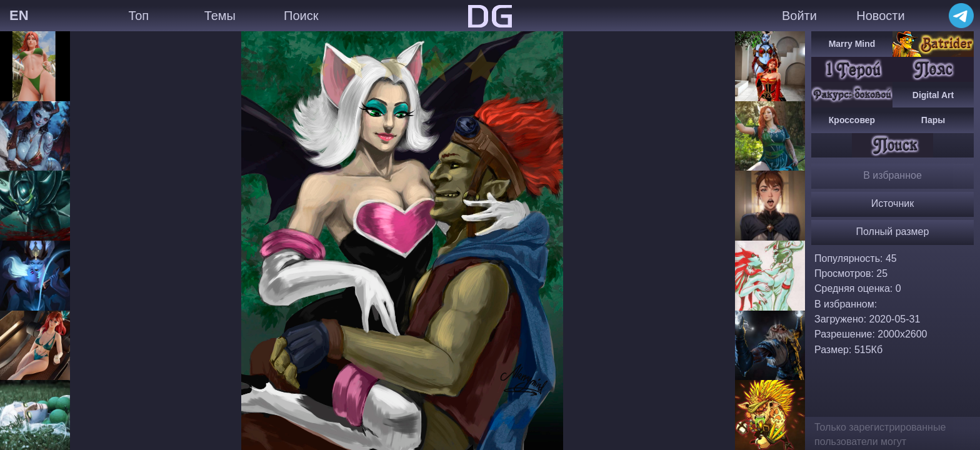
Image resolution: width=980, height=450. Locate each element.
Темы (220, 16)
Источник (892, 203)
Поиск (301, 16)
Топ (138, 16)
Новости (880, 16)
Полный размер (893, 232)
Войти (799, 16)
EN (19, 15)
